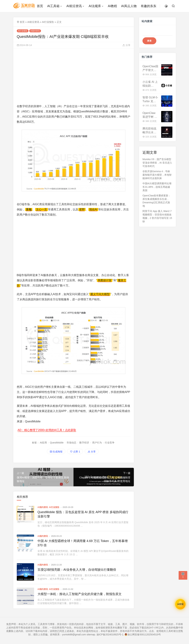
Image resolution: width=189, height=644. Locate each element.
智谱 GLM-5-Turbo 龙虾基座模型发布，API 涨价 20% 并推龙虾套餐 (150, 100)
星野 (82, 209)
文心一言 (42, 209)
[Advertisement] (74, 76)
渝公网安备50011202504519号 (143, 634)
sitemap (91, 634)
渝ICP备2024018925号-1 (110, 634)
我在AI (93, 209)
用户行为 (97, 443)
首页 (22, 22)
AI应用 (43, 443)
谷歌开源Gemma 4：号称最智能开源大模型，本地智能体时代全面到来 (157, 175)
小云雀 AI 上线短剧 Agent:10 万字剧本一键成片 (150, 84)
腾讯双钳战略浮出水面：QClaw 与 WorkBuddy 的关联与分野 (150, 131)
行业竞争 (110, 443)
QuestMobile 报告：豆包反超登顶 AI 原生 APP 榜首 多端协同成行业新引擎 (83, 514)
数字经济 (84, 443)
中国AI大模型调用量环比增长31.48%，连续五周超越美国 (157, 187)
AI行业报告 (48, 22)
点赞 (75, 452)
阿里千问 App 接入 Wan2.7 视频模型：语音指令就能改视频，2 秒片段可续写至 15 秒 (157, 216)
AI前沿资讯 (33, 22)
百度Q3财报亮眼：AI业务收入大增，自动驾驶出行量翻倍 (77, 570)
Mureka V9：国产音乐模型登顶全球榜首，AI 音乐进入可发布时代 (157, 163)
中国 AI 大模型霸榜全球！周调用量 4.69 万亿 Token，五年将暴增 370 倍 (83, 543)
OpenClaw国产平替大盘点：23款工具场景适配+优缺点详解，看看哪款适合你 (150, 69)
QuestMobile (57, 443)
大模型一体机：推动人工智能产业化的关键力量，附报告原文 (80, 594)
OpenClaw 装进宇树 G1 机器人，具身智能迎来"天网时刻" (150, 115)
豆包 (29, 209)
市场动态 (71, 443)
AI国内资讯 (35, 31)
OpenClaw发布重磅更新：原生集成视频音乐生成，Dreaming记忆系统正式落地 (157, 201)
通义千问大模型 (100, 294)
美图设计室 (105, 280)
